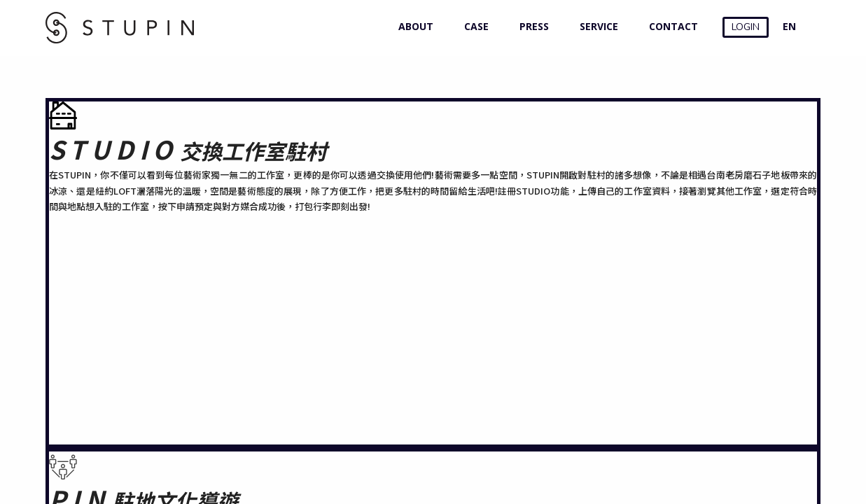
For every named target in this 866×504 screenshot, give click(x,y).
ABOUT (413, 26)
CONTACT (670, 26)
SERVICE (596, 26)
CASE (473, 26)
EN (789, 26)
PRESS (531, 26)
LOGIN (746, 27)
